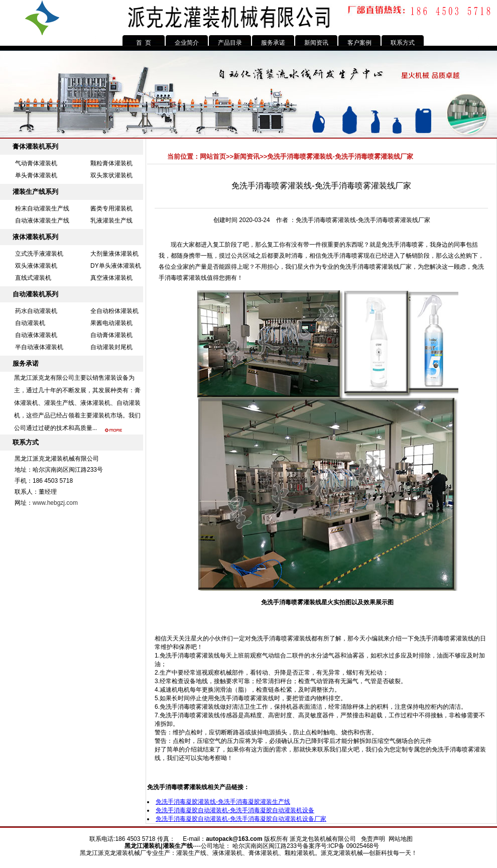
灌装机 (152, 846)
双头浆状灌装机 (111, 175)
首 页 (144, 43)
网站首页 (213, 156)
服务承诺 (273, 43)
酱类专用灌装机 (111, 208)
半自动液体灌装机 (39, 347)
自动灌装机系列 (35, 294)
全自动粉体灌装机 (114, 311)
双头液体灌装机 (36, 266)
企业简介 (187, 43)
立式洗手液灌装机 (39, 254)
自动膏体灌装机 (111, 335)
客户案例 (359, 43)
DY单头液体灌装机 (116, 266)
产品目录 (230, 43)
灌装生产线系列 (35, 192)
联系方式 (403, 43)
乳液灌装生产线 (111, 221)
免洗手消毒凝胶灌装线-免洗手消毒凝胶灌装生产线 (223, 802)
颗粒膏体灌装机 (111, 163)
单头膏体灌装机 (36, 175)
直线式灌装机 (33, 278)
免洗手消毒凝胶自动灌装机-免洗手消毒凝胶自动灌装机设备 (235, 810)
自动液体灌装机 (36, 335)
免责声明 (373, 839)
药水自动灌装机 (36, 311)
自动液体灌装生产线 (42, 221)
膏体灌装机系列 (35, 146)
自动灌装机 (30, 323)
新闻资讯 (316, 43)
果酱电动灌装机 (111, 323)
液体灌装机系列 (35, 237)
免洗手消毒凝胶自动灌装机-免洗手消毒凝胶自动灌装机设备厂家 (241, 819)
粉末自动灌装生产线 (42, 208)
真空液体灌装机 (111, 278)
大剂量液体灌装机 (114, 254)
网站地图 (401, 839)
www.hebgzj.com (55, 503)
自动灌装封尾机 (111, 347)
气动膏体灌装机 (36, 163)
